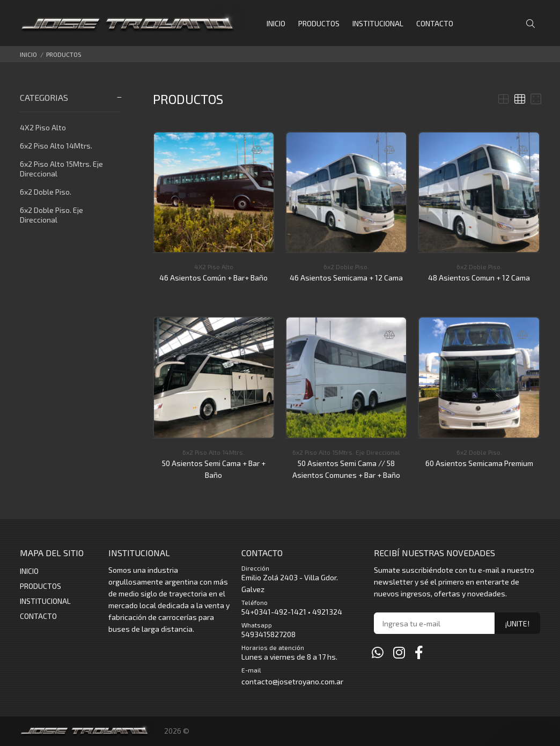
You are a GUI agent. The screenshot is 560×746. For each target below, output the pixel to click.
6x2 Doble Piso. (46, 192)
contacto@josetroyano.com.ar (292, 681)
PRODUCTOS (64, 54)
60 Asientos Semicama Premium (479, 463)
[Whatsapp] (378, 652)
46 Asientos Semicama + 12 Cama (346, 278)
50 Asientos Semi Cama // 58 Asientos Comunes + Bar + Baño (346, 469)
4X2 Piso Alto (43, 127)
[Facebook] (419, 652)
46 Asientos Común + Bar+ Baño (213, 278)
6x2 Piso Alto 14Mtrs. (56, 146)
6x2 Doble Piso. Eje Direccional (51, 215)
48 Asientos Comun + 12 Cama (479, 278)
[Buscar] (533, 24)
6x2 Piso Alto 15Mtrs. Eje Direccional (61, 169)
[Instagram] (399, 652)
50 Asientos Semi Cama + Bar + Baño (214, 469)
